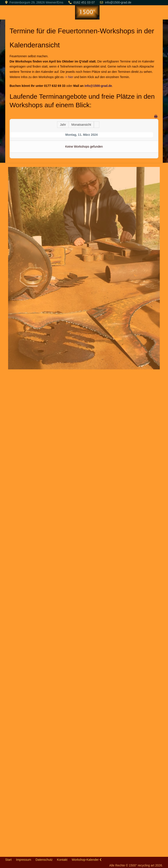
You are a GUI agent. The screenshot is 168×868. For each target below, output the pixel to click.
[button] (84, 268)
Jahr (63, 125)
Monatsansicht (81, 125)
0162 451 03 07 (84, 2)
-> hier (69, 77)
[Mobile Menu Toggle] (9, 12)
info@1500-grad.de (118, 2)
